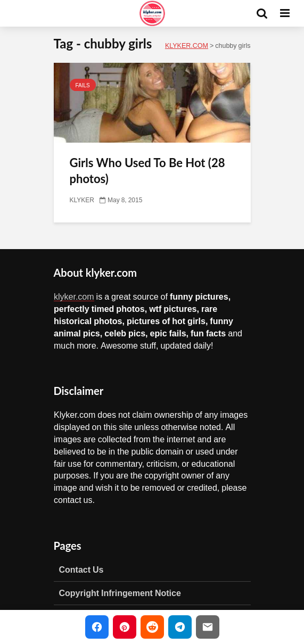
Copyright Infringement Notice (120, 593)
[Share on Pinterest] (125, 627)
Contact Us (81, 569)
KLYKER (82, 200)
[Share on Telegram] (180, 627)
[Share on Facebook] (97, 627)
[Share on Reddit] (152, 627)
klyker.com (74, 296)
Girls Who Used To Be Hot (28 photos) (147, 171)
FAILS (83, 85)
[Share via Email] (208, 627)
